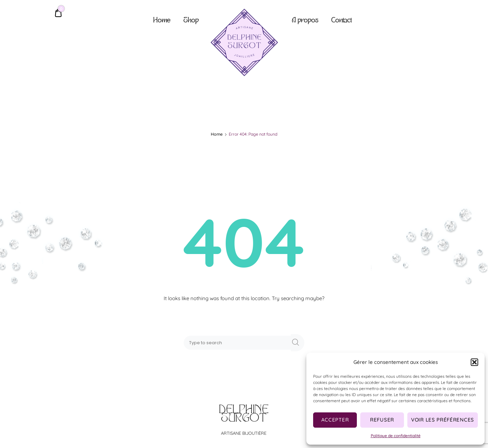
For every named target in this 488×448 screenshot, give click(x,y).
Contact (341, 21)
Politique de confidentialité (396, 436)
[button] (474, 362)
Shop (191, 21)
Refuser (382, 420)
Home (162, 21)
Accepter (335, 420)
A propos (305, 21)
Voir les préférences (443, 420)
